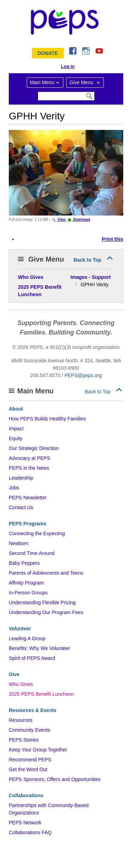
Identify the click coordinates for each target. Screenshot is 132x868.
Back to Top (87, 260)
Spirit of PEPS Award (32, 658)
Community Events (29, 730)
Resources (21, 720)
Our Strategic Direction (34, 448)
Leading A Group (27, 638)
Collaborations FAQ (30, 832)
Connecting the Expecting (37, 533)
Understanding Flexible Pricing (42, 602)
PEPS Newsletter (28, 498)
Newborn (19, 543)
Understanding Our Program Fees (46, 612)
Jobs (14, 488)
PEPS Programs (28, 524)
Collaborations (26, 795)
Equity (16, 438)
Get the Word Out (28, 769)
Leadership (21, 478)
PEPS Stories (24, 740)
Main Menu (42, 82)
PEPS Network (25, 823)
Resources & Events (33, 710)
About (16, 409)
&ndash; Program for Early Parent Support (66, 22)
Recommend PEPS (30, 760)
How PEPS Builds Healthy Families (47, 419)
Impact (16, 429)
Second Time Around (32, 553)
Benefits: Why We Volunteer (39, 648)
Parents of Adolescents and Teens (46, 573)
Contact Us (21, 507)
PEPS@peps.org (83, 375)
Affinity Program (26, 583)
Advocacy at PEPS (30, 458)
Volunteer (20, 629)
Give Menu (82, 82)
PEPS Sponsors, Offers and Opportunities (55, 779)
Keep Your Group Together (38, 750)
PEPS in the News (29, 468)
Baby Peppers (24, 563)
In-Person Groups (28, 593)
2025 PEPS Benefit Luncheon (41, 694)
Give (14, 674)
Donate (48, 53)
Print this (112, 239)
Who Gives (21, 684)
